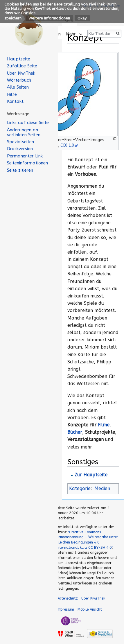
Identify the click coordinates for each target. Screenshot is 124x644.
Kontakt (15, 101)
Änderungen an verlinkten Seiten (24, 132)
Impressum (65, 609)
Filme (104, 425)
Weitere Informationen (49, 18)
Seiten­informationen (27, 163)
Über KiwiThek (21, 73)
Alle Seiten (18, 87)
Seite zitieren (20, 170)
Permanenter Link (25, 156)
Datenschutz (67, 598)
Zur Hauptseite (91, 475)
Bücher (75, 432)
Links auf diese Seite (28, 123)
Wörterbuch (19, 80)
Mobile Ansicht (90, 609)
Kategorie (80, 489)
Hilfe (12, 94)
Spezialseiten (20, 142)
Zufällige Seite (22, 66)
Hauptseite (19, 59)
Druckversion (20, 149)
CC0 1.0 (67, 145)
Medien (102, 489)
